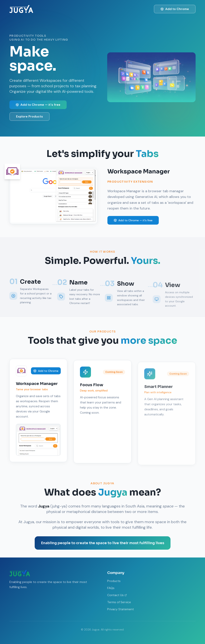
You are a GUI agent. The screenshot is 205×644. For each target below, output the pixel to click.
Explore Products (29, 116)
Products (114, 581)
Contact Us (117, 595)
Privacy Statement (121, 609)
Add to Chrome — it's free (38, 105)
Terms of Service (119, 602)
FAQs (111, 588)
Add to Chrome (175, 9)
